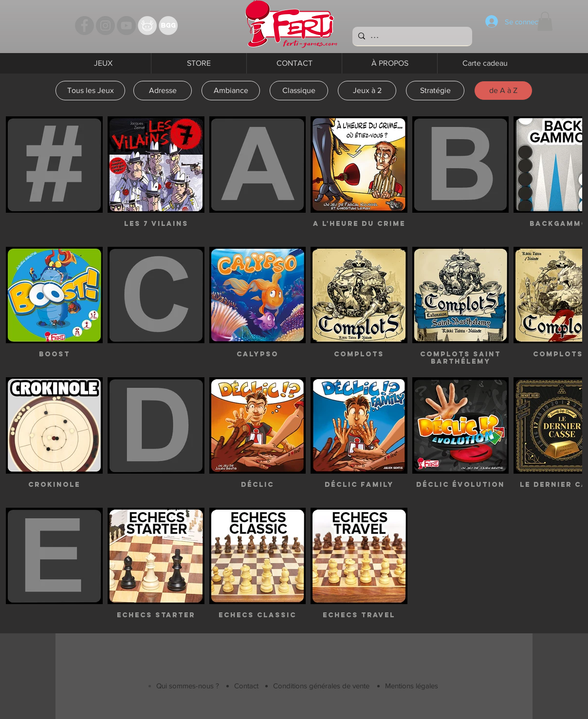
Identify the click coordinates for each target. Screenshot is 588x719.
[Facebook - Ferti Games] (84, 26)
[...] (411, 36)
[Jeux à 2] (367, 91)
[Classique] (299, 91)
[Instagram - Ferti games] (105, 26)
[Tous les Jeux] (90, 91)
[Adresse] (163, 91)
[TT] (147, 26)
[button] (545, 21)
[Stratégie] (435, 91)
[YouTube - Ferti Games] (126, 26)
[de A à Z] (503, 91)
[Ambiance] (231, 91)
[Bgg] (168, 26)
